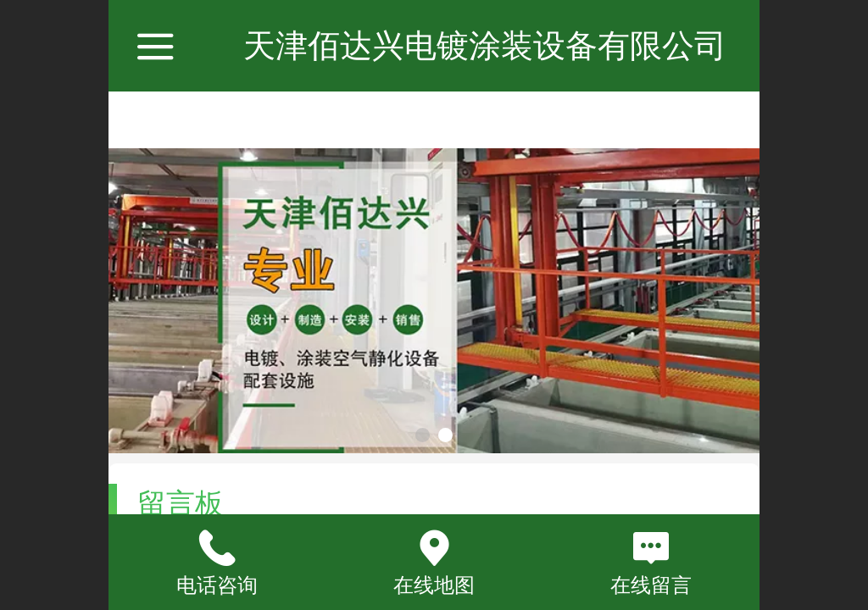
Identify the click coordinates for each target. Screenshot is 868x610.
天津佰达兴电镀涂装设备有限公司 (485, 45)
